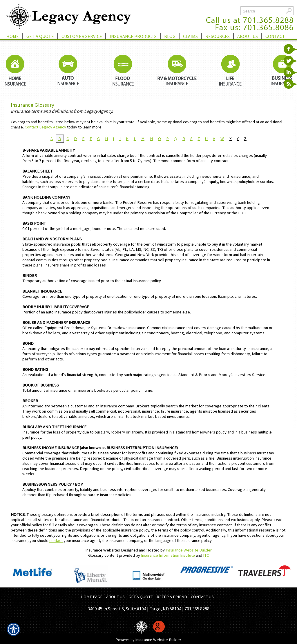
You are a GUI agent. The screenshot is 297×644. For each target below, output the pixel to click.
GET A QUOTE (141, 597)
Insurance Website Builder (189, 550)
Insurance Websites (103, 550)
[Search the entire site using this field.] (262, 11)
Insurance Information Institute (168, 555)
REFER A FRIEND (172, 597)
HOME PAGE (92, 597)
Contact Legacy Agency (45, 127)
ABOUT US (115, 597)
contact (56, 540)
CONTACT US (202, 597)
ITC (206, 555)
